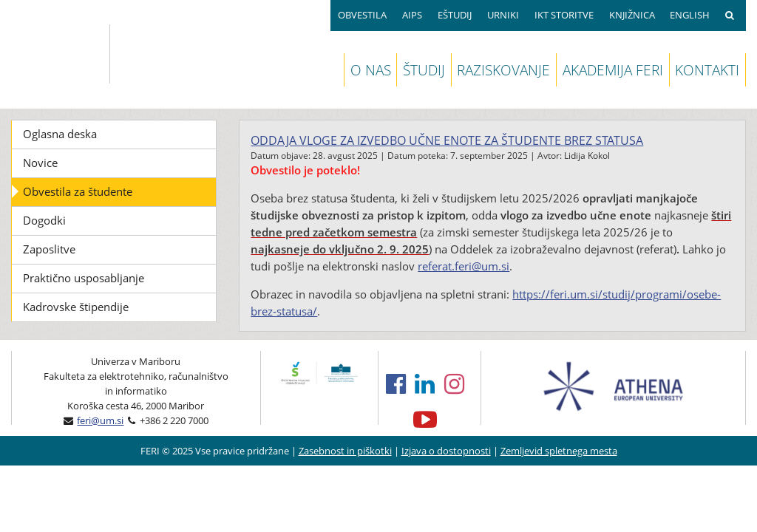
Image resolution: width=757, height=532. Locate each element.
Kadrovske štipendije (76, 307)
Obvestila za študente (78, 191)
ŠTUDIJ (424, 70)
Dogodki (44, 220)
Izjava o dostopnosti (446, 451)
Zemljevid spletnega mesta (559, 451)
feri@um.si (100, 420)
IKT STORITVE (564, 15)
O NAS (371, 70)
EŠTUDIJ (455, 15)
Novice (40, 163)
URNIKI (503, 15)
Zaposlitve (49, 249)
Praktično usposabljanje (84, 278)
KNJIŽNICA (632, 15)
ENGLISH (690, 15)
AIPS (412, 15)
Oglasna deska (60, 134)
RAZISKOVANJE (503, 70)
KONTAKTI (707, 70)
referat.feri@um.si (464, 266)
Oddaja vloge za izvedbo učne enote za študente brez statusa (447, 140)
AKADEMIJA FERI (613, 70)
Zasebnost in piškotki (345, 451)
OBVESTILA (362, 15)
